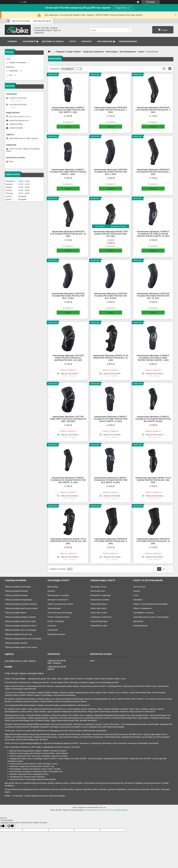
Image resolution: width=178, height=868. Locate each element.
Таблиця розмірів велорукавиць (19, 600)
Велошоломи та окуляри (58, 595)
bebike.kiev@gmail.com (19, 120)
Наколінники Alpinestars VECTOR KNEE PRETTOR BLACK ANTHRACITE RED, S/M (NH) (68, 419)
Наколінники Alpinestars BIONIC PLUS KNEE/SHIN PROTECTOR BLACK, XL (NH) (111, 358)
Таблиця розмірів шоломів (16, 595)
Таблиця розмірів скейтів (16, 613)
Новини (136, 591)
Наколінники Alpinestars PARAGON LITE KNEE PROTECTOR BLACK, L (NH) (111, 110)
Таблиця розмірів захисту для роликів (21, 608)
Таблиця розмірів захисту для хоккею (21, 647)
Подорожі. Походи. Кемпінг (68, 52)
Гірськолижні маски (99, 604)
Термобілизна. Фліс (99, 626)
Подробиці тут (123, 8)
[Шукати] (130, 30)
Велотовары (112, 52)
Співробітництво (128, 41)
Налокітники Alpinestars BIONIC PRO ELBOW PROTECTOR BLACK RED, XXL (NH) (111, 234)
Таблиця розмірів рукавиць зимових (20, 617)
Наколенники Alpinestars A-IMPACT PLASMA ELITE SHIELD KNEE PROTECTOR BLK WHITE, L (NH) (153, 358)
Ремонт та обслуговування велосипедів (150, 604)
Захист (141, 52)
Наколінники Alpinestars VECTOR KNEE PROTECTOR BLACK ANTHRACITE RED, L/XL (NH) (68, 358)
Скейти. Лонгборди (56, 621)
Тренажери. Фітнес (99, 587)
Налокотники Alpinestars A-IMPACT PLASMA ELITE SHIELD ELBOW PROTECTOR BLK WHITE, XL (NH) (153, 234)
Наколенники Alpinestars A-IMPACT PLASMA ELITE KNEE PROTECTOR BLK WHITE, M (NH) (111, 480)
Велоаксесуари (54, 608)
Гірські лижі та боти (99, 613)
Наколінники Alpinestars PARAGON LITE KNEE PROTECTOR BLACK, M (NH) (153, 541)
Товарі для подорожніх (94, 52)
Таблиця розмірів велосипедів (18, 587)
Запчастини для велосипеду (60, 613)
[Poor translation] (11, 826)
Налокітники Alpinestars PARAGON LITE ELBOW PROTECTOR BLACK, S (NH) (153, 110)
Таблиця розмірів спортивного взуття (21, 626)
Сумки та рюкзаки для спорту (60, 604)
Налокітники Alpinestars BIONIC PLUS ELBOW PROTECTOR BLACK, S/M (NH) (153, 480)
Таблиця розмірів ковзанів (16, 643)
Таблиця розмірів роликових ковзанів (21, 604)
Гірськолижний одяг (99, 621)
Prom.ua (102, 807)
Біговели (51, 591)
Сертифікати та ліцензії (143, 613)
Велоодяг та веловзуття (58, 600)
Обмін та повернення (142, 608)
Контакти (86, 41)
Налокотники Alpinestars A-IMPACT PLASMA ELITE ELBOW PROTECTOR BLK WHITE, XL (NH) (68, 480)
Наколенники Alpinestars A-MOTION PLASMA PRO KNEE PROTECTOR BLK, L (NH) (111, 172)
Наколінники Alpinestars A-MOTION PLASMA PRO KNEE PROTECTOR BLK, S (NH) (68, 296)
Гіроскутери (53, 630)
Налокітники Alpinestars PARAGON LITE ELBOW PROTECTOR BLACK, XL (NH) (68, 234)
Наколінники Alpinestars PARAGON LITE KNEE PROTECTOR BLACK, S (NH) (111, 541)
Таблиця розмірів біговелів (16, 591)
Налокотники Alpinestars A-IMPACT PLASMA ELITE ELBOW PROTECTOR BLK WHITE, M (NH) (153, 419)
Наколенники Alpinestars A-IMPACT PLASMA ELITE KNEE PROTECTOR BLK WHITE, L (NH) (68, 110)
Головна (12, 41)
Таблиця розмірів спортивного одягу (20, 621)
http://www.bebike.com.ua (20, 117)
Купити (68, 127)
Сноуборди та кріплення (101, 617)
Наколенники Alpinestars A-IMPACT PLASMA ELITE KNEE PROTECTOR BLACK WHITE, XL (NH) (111, 419)
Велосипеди (53, 587)
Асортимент (29, 41)
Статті (72, 41)
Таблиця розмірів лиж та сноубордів (20, 630)
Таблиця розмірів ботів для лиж (18, 634)
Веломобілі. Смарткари (101, 595)
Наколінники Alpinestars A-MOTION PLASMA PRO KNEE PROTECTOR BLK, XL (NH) (153, 296)
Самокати (52, 626)
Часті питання (139, 587)
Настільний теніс (98, 591)
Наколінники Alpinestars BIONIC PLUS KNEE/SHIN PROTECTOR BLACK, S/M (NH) (68, 541)
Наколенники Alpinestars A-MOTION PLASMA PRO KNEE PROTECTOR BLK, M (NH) (111, 296)
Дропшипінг (138, 621)
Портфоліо (138, 600)
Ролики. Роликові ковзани (59, 617)
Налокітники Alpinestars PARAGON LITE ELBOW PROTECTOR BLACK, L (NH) (153, 172)
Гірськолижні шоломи (100, 600)
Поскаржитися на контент (95, 810)
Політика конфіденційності (117, 810)
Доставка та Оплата (53, 41)
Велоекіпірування (128, 52)
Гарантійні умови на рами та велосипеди (151, 617)
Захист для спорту (98, 608)
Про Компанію (105, 41)
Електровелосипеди (56, 634)
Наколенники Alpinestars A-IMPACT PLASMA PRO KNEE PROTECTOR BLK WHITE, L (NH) (68, 172)
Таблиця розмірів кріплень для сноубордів (23, 639)
